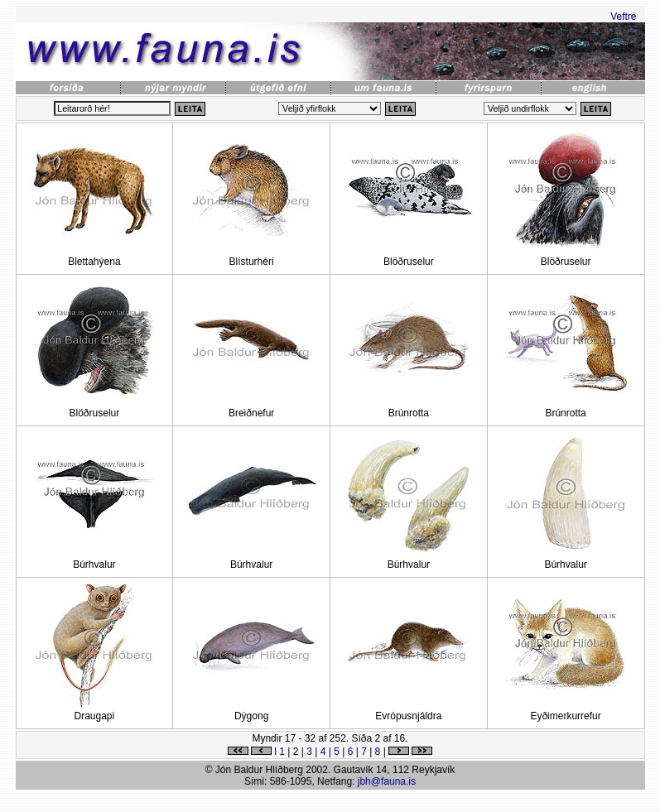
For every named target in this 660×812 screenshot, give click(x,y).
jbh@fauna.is (387, 781)
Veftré (623, 17)
